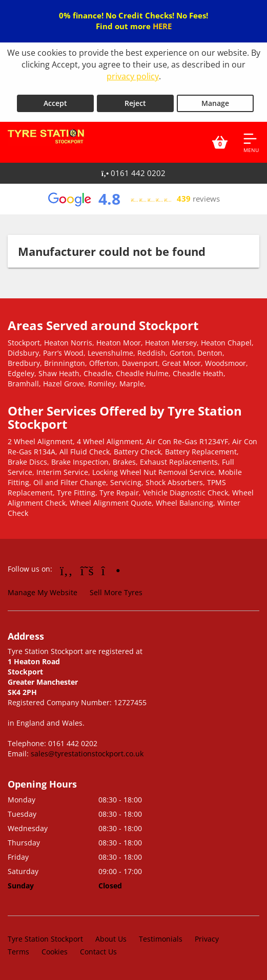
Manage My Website (43, 592)
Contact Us (98, 952)
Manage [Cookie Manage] (215, 103)
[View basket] (220, 142)
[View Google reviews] (133, 199)
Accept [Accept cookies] (55, 103)
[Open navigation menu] (251, 142)
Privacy (207, 939)
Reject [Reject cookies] (135, 103)
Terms (18, 952)
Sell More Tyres (116, 592)
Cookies (55, 952)
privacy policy (133, 76)
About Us (111, 939)
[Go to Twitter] (87, 570)
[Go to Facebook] (66, 570)
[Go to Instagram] (111, 570)
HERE (162, 26)
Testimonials (161, 939)
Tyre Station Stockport (45, 939)
